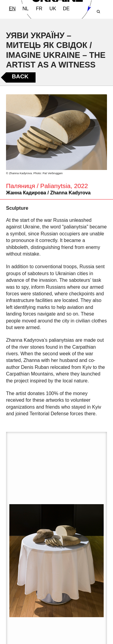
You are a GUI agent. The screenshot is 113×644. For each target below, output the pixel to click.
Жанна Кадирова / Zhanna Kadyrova (48, 193)
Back (20, 76)
